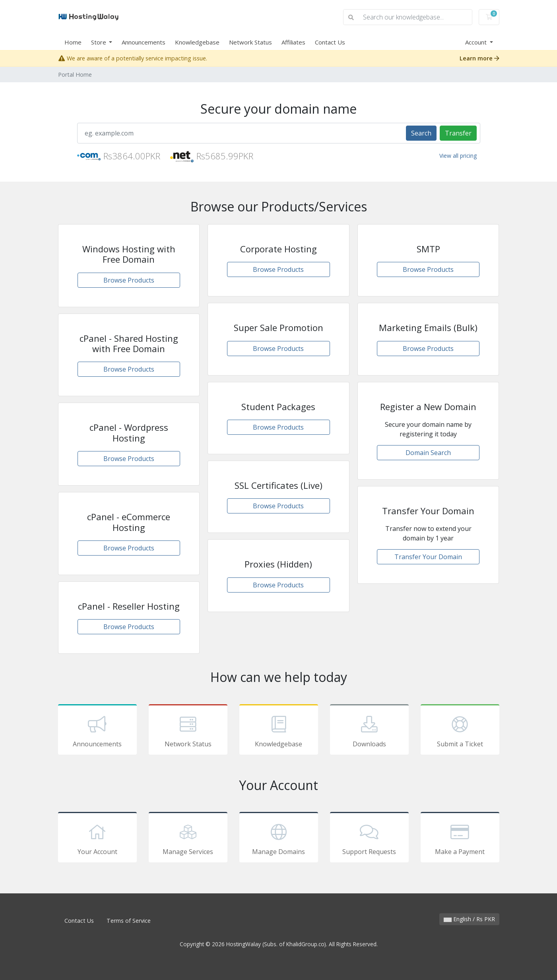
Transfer (458, 133)
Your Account (97, 839)
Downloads (369, 731)
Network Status (250, 42)
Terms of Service (129, 921)
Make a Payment (460, 839)
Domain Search (428, 453)
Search (421, 133)
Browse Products (129, 280)
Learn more (479, 58)
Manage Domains (279, 839)
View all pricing (458, 156)
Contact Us (330, 42)
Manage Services (188, 839)
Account (477, 42)
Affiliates (293, 42)
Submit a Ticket (460, 731)
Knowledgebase (197, 42)
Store (99, 42)
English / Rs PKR (469, 919)
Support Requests (369, 839)
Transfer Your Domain (428, 557)
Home (73, 42)
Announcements (144, 42)
